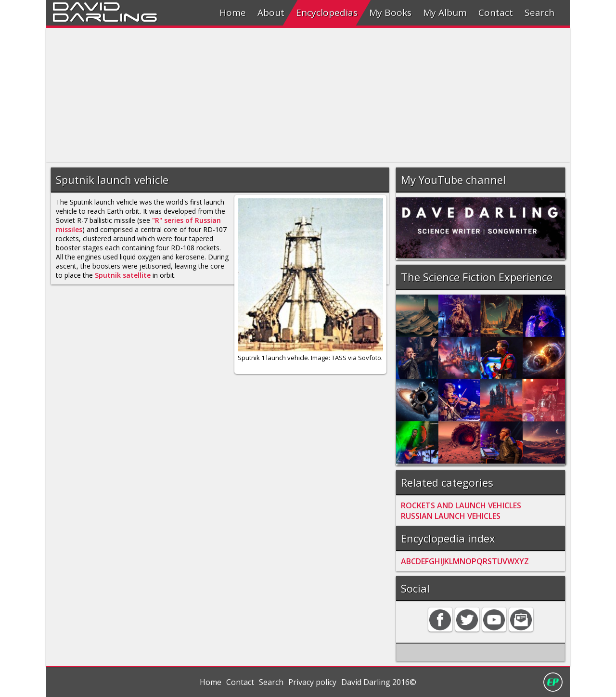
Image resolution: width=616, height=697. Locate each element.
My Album (445, 13)
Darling (105, 16)
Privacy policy (312, 682)
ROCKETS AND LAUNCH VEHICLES (461, 505)
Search (539, 13)
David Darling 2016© (379, 682)
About (271, 13)
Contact (496, 13)
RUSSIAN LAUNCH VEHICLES (451, 516)
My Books (390, 13)
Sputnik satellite (123, 275)
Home (233, 13)
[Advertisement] (308, 95)
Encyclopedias (327, 13)
